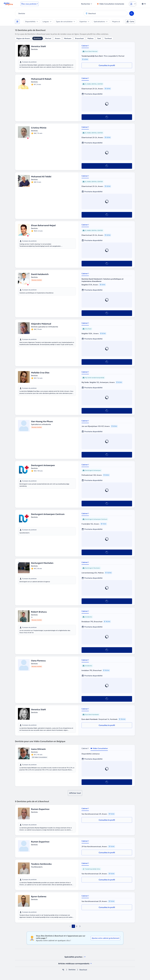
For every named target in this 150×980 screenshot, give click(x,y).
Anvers (58, 38)
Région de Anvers (23, 38)
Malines (90, 38)
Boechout (37, 38)
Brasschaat (79, 38)
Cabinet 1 (85, 46)
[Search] (132, 13)
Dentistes (72, 970)
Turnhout (108, 38)
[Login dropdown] (133, 4)
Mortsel (48, 38)
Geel (99, 38)
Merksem (68, 38)
